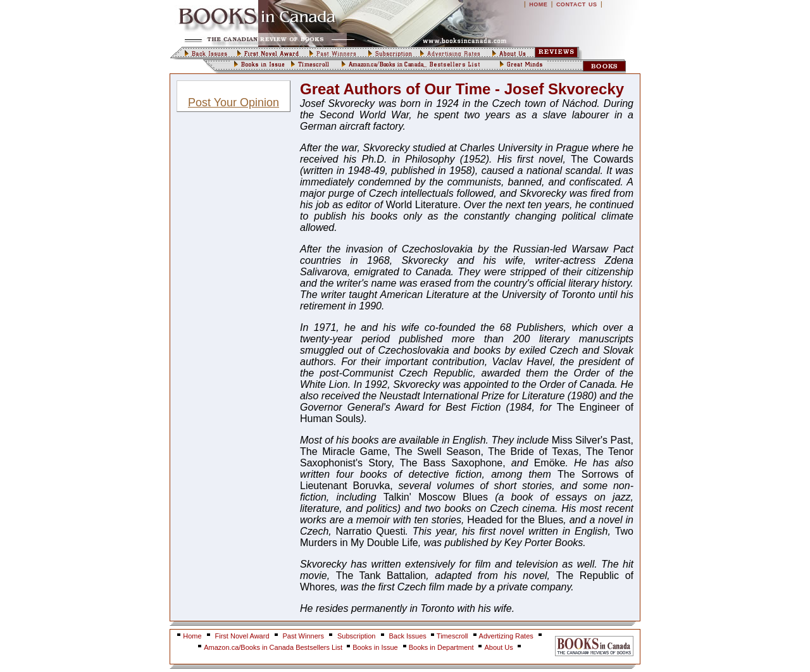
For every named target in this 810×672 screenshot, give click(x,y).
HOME (538, 4)
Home (192, 636)
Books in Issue (375, 647)
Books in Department (441, 647)
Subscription (357, 636)
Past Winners (303, 636)
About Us (499, 647)
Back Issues (409, 636)
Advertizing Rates (506, 636)
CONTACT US (577, 4)
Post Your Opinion (234, 103)
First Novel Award (242, 636)
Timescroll (452, 636)
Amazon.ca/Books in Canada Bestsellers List (274, 647)
